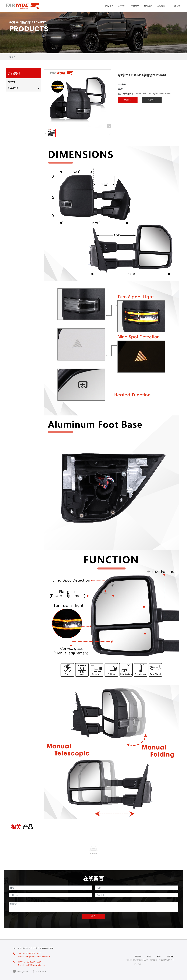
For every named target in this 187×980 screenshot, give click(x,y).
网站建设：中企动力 (158, 960)
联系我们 (170, 957)
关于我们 (139, 957)
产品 (149, 957)
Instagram (22, 971)
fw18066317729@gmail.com (153, 94)
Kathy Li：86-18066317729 (30, 962)
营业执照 (138, 964)
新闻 (159, 957)
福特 (124, 84)
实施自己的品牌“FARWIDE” (28, 22)
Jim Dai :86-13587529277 (29, 953)
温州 (168, 960)
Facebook (41, 971)
